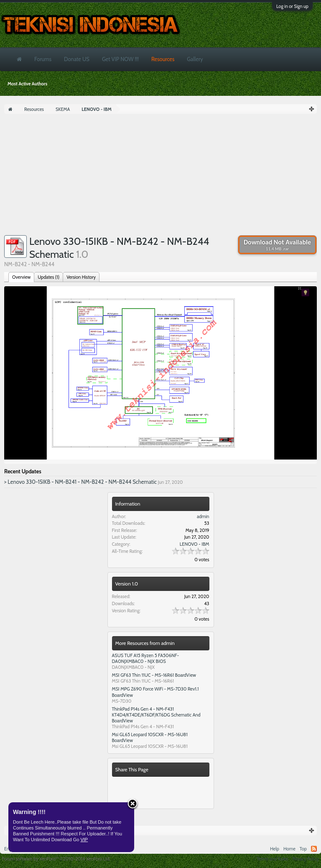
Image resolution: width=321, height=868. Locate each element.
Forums (43, 59)
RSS (314, 849)
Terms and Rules (273, 859)
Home (289, 849)
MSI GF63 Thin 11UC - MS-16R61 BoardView (154, 675)
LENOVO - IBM (195, 544)
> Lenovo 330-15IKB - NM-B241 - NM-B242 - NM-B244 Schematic (80, 482)
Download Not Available (277, 245)
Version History (81, 277)
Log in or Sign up (292, 6)
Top (303, 849)
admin (203, 516)
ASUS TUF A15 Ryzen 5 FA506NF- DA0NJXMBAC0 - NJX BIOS (146, 658)
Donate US (77, 59)
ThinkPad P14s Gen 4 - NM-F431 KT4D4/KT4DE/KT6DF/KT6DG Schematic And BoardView (156, 715)
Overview (21, 277)
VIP (84, 840)
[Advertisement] (160, 177)
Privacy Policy (306, 859)
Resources (163, 59)
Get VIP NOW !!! (120, 59)
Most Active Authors (27, 84)
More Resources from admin (145, 643)
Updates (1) (48, 277)
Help (275, 849)
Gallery (195, 59)
